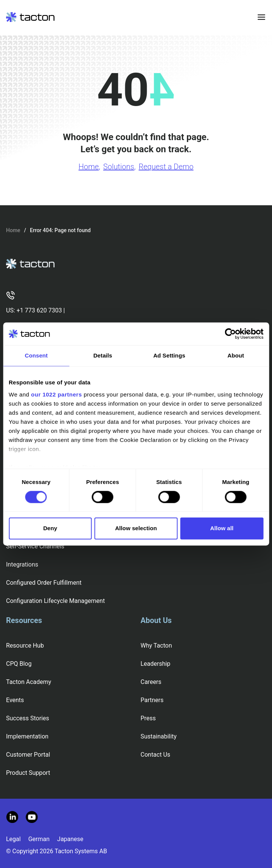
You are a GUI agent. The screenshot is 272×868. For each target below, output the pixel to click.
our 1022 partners (56, 394)
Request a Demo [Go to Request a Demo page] (166, 167)
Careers (151, 682)
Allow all (222, 528)
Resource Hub (25, 646)
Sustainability (159, 736)
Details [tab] (103, 355)
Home (13, 230)
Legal (13, 839)
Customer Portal (28, 755)
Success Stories (28, 718)
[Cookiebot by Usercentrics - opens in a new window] (230, 334)
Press (148, 718)
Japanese (70, 839)
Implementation (27, 736)
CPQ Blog (19, 664)
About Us (156, 620)
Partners (152, 700)
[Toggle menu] (261, 17)
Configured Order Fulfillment (44, 583)
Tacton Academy (29, 682)
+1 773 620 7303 (39, 310)
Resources (24, 620)
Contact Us (156, 755)
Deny (50, 528)
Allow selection (136, 528)
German (39, 839)
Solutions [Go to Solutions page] (119, 167)
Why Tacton (156, 646)
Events (15, 700)
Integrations (22, 564)
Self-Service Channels (35, 546)
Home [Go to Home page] (89, 167)
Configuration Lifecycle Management (55, 601)
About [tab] (236, 355)
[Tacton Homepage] (30, 17)
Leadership (156, 664)
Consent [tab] (37, 355)
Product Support (28, 773)
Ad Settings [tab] (169, 355)
